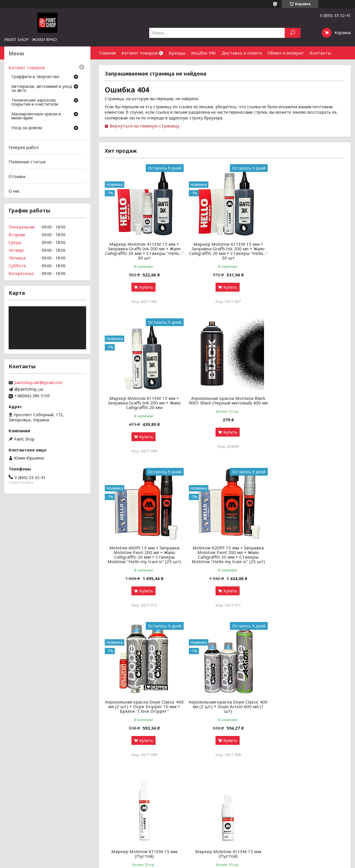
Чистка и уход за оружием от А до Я (129, 824)
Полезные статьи (27, 162)
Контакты (320, 53)
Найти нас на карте (287, 817)
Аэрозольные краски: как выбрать (126, 803)
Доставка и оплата (242, 53)
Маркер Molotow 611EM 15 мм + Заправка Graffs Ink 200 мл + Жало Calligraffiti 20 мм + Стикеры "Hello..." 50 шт (225, 251)
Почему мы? (192, 831)
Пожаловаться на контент (160, 862)
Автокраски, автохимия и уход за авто (42, 89)
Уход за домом (27, 128)
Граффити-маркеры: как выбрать (125, 810)
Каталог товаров (139, 53)
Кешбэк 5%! (203, 53)
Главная (107, 53)
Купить (145, 287)
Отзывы (17, 176)
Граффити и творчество (35, 77)
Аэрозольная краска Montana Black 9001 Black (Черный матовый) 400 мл (143, 403)
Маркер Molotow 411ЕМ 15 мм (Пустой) (143, 704)
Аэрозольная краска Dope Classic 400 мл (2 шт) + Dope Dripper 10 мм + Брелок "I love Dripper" (143, 557)
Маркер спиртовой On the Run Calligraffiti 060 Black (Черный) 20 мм (307, 706)
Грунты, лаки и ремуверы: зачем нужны (132, 817)
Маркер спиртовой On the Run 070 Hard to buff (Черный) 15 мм (225, 704)
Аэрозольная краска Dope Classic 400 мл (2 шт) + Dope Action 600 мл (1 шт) (225, 557)
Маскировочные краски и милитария (36, 116)
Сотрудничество (117, 66)
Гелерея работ (24, 147)
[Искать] (293, 33)
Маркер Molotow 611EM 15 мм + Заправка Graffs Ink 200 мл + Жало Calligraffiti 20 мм (306, 249)
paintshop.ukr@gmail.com (38, 383)
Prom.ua (203, 857)
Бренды (177, 53)
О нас (14, 191)
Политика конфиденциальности (212, 862)
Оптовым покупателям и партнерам (303, 803)
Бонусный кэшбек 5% (201, 810)
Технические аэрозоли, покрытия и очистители (35, 102)
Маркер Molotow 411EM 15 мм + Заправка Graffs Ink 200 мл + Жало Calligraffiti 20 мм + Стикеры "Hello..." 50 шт (143, 251)
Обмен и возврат (286, 53)
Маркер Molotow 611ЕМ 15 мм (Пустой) (306, 555)
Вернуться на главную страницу (145, 126)
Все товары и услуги (320, 771)
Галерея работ (195, 803)
